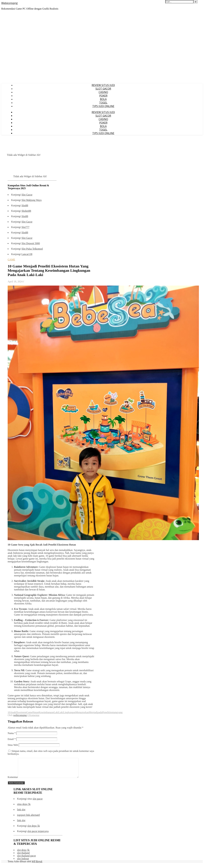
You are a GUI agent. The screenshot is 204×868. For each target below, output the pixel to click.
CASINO (103, 92)
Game (29, 712)
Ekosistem (21, 712)
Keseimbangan (46, 712)
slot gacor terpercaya (38, 835)
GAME (11, 260)
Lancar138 (27, 254)
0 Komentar (33, 715)
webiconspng (20, 715)
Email (12, 739)
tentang (114, 712)
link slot (21, 813)
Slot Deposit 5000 (31, 243)
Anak (13, 712)
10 (9, 712)
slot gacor (38, 803)
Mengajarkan (82, 712)
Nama (12, 733)
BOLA (103, 99)
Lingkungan (69, 712)
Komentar (13, 781)
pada (100, 712)
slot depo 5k (33, 830)
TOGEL (103, 103)
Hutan (36, 712)
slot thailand (23, 857)
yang (120, 712)
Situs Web (13, 745)
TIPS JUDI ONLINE (103, 106)
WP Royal (37, 865)
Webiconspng (9, 3)
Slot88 (25, 205)
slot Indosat (23, 862)
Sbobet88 (26, 211)
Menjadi (93, 712)
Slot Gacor (27, 195)
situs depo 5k (24, 808)
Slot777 (25, 227)
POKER (103, 96)
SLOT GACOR (103, 89)
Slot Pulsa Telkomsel (32, 249)
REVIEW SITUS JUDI (103, 85)
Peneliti (106, 712)
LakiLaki (59, 712)
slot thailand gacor (26, 859)
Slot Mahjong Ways (31, 200)
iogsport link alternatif (28, 819)
